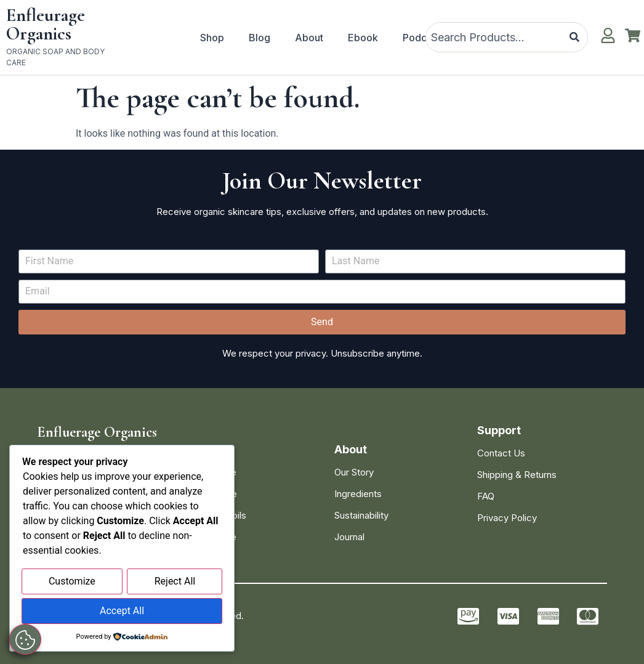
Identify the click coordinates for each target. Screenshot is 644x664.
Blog (260, 38)
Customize (72, 583)
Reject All (175, 583)
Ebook (363, 38)
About (309, 38)
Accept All (122, 611)
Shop (212, 38)
